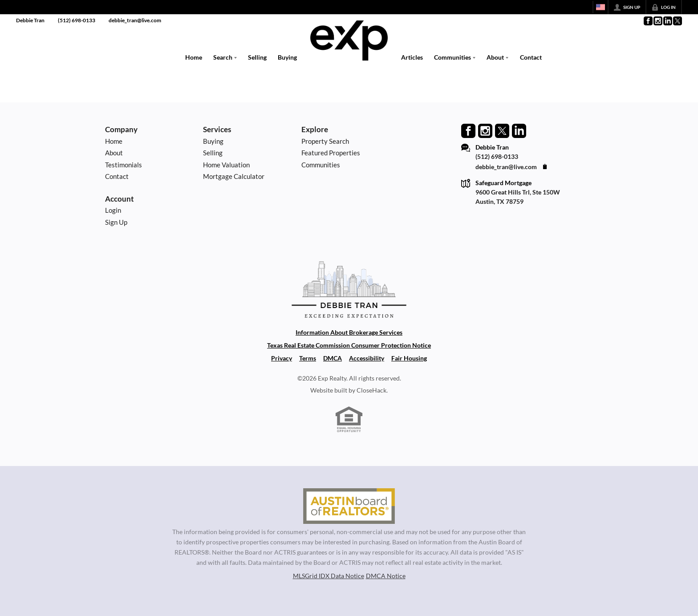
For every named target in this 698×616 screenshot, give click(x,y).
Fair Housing (409, 358)
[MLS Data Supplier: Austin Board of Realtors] (349, 506)
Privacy (282, 358)
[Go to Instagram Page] (657, 21)
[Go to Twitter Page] (677, 21)
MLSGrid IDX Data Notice (329, 576)
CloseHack (371, 390)
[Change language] (601, 7)
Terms (308, 358)
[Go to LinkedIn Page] (667, 21)
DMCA (333, 358)
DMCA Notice (386, 576)
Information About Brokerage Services (349, 332)
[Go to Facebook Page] (648, 21)
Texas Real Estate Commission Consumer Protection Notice (349, 345)
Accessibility (367, 358)
